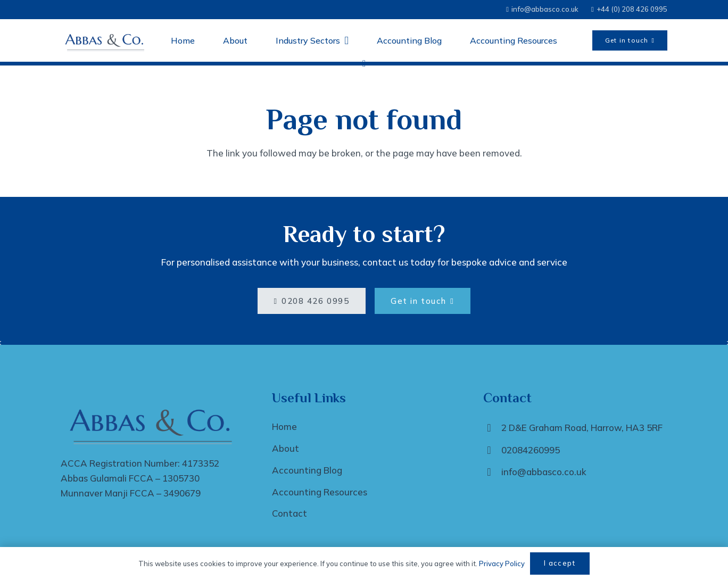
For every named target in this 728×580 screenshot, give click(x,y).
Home (284, 426)
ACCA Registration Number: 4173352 (140, 463)
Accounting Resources (320, 492)
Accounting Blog (307, 470)
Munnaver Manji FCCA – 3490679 (131, 493)
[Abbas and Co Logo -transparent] (106, 40)
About (286, 448)
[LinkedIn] (364, 64)
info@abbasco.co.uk (544, 472)
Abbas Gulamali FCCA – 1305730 (130, 478)
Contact (289, 513)
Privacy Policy (502, 564)
